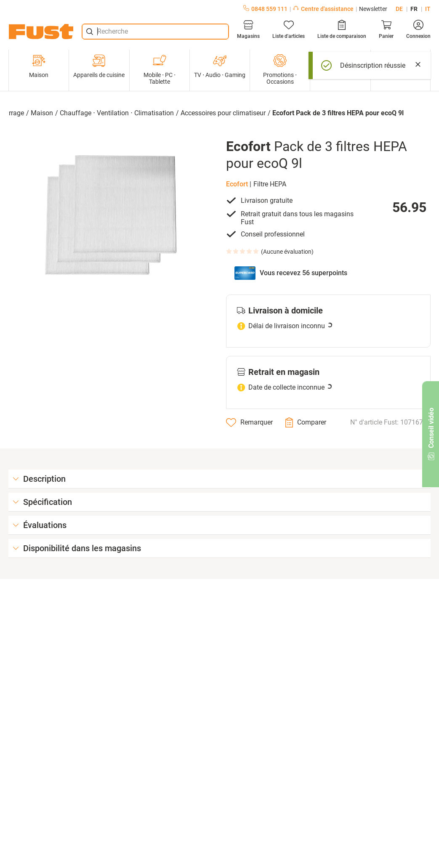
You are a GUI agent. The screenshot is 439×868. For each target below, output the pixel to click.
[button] (111, 215)
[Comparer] (306, 422)
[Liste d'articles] (289, 29)
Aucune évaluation (287, 252)
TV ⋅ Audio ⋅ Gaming (220, 66)
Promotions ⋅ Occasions (280, 69)
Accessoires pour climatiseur (223, 113)
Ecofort (237, 184)
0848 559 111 (265, 9)
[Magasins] (248, 29)
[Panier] (386, 29)
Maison (39, 66)
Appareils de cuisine (99, 66)
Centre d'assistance (323, 9)
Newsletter (373, 9)
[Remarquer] (249, 422)
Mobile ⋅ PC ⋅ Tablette (160, 69)
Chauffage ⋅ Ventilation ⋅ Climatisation (117, 113)
